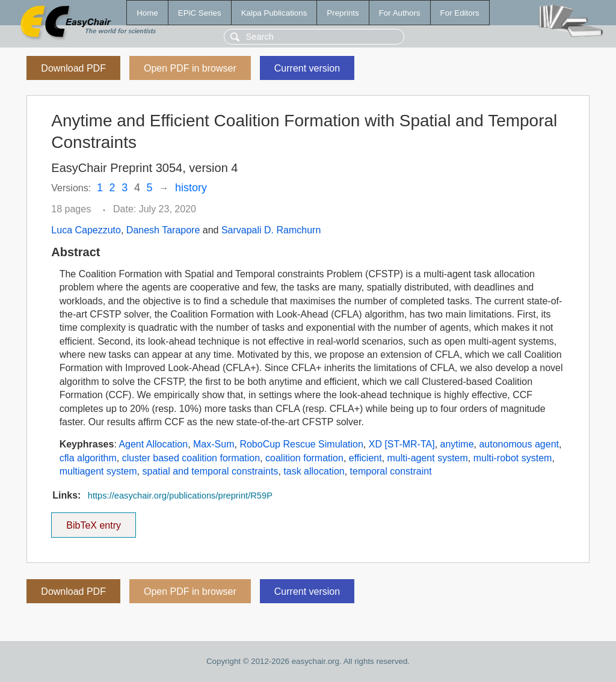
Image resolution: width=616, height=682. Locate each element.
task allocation (314, 471)
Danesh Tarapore (163, 230)
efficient (365, 458)
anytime (457, 444)
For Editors (460, 13)
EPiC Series (200, 13)
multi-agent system (428, 458)
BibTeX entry (94, 521)
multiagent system (98, 471)
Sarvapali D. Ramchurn (271, 230)
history (191, 188)
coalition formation (304, 458)
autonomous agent (519, 444)
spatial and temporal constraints (210, 471)
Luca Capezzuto (86, 230)
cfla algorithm (88, 458)
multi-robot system (513, 458)
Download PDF (73, 68)
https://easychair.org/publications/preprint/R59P (180, 496)
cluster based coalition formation (191, 458)
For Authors (400, 13)
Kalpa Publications (274, 13)
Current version (307, 68)
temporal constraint (391, 471)
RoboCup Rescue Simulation (301, 444)
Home (147, 13)
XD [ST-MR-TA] (402, 444)
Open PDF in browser (190, 68)
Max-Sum (214, 444)
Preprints (343, 13)
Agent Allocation (153, 444)
